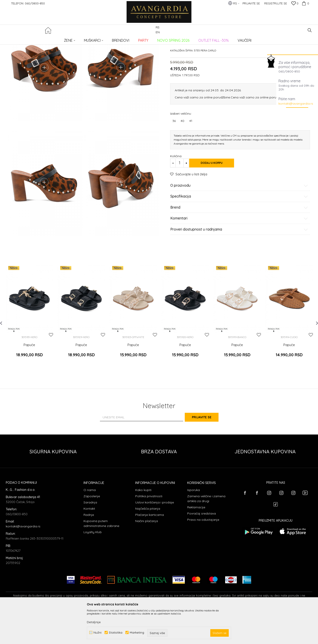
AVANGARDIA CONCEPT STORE (25, 39)
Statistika (116, 633)
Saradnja (90, 537)
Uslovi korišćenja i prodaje (155, 537)
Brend (239, 241)
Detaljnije (94, 622)
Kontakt (89, 543)
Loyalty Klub (93, 567)
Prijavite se (208, 452)
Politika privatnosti (149, 531)
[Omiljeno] (295, 4)
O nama (90, 525)
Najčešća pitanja (148, 543)
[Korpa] (305, 3)
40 (182, 155)
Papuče (78, 39)
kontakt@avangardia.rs (296, 104)
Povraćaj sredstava (202, 548)
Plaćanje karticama (150, 550)
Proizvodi (53, 39)
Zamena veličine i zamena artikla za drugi (206, 533)
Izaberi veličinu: (181, 147)
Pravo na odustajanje (203, 554)
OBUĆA (66, 39)
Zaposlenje (92, 531)
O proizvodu (239, 219)
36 (174, 155)
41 (191, 155)
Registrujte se (276, 3)
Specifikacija (239, 230)
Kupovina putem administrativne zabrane (101, 558)
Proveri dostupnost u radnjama (239, 263)
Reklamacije (196, 542)
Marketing (137, 633)
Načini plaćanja (147, 556)
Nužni (97, 633)
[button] (310, 30)
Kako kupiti (143, 525)
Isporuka (194, 525)
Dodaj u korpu (217, 197)
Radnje (89, 550)
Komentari (239, 252)
